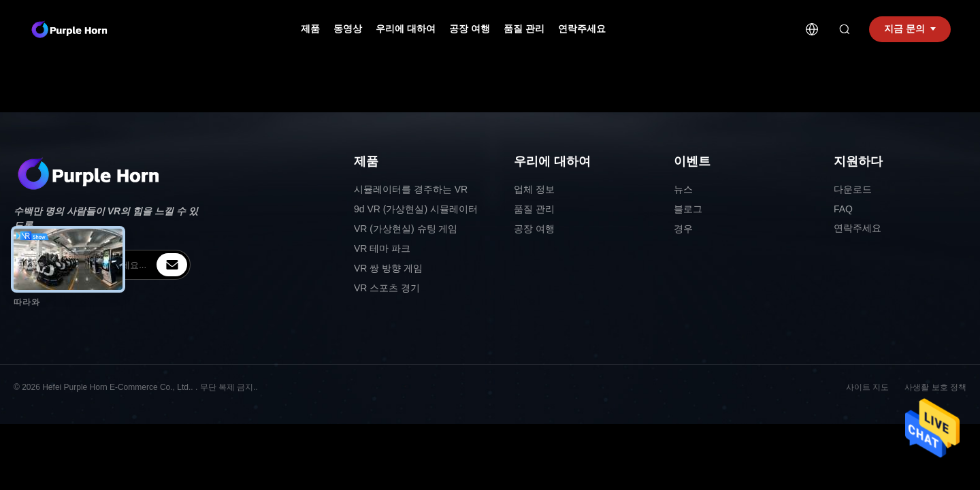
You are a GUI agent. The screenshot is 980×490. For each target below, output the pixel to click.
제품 (310, 29)
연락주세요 (582, 29)
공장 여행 (470, 29)
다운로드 (853, 189)
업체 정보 (534, 189)
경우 (683, 229)
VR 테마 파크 (382, 248)
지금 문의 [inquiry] (910, 29)
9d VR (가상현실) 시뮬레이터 (416, 209)
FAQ (843, 209)
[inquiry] (172, 265)
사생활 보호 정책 (935, 387)
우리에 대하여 (406, 29)
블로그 (688, 209)
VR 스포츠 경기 (387, 288)
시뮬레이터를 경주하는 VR (411, 189)
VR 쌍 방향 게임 (388, 268)
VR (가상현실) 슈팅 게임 (406, 229)
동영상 (348, 29)
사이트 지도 (867, 387)
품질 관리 (524, 29)
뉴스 (683, 189)
